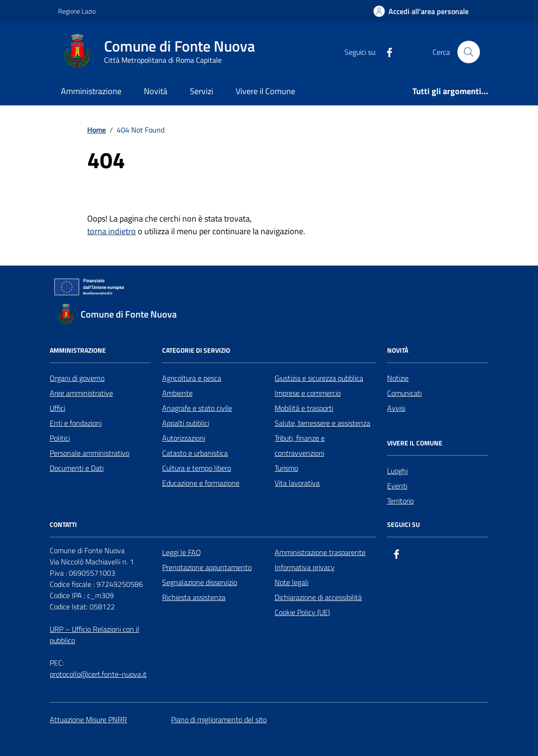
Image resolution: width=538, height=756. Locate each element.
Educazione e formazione (201, 483)
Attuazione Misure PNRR (88, 719)
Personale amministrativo (90, 453)
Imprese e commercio (308, 393)
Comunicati (404, 393)
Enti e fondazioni (76, 423)
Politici (60, 438)
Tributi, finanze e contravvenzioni (300, 445)
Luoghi (397, 471)
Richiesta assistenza (194, 597)
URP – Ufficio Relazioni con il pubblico (94, 635)
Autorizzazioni (184, 438)
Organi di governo (77, 378)
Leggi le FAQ (182, 552)
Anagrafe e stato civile (197, 408)
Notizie (398, 378)
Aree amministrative (81, 393)
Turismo (286, 468)
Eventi (397, 486)
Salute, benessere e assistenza (322, 423)
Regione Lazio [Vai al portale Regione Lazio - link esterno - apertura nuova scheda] (77, 11)
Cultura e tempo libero (197, 468)
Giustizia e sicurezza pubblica (319, 378)
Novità (156, 91)
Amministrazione (91, 91)
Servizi (202, 91)
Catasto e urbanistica (195, 453)
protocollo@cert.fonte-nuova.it (98, 674)
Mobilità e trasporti (304, 408)
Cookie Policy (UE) (302, 612)
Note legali (291, 582)
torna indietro (112, 231)
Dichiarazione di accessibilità (318, 597)
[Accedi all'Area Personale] (421, 11)
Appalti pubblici (186, 423)
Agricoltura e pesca (192, 378)
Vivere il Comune (265, 91)
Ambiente (177, 393)
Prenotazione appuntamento (207, 567)
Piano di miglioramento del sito (219, 719)
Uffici (57, 408)
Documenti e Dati (77, 468)
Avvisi (396, 408)
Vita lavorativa (297, 483)
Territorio (400, 501)
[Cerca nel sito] (469, 52)
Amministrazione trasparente (320, 552)
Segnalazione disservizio (200, 582)
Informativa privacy (305, 567)
